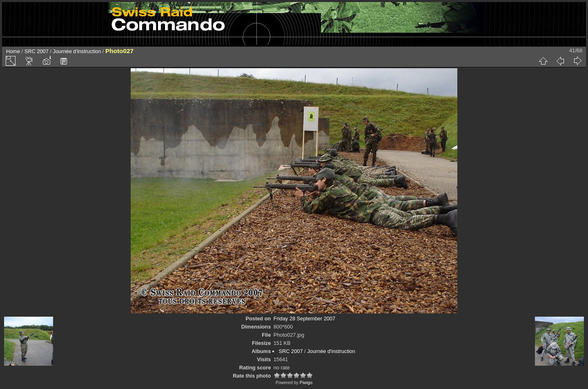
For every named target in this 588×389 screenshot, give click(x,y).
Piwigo (306, 382)
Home (13, 51)
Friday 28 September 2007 (305, 319)
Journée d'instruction (77, 51)
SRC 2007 (37, 51)
